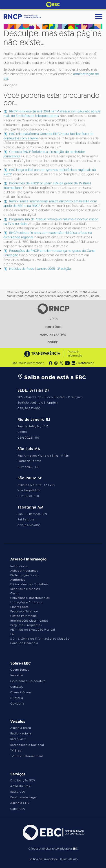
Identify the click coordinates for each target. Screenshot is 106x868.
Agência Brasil (21, 728)
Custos (15, 594)
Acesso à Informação (75, 354)
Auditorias (18, 580)
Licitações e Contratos (26, 602)
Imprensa (17, 675)
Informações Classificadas (29, 621)
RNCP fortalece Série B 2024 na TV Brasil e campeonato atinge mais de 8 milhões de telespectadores (52, 114)
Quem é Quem (21, 692)
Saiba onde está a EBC (52, 377)
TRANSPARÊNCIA (42, 354)
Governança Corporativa (28, 681)
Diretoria (17, 698)
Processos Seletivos (24, 611)
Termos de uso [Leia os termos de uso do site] (69, 859)
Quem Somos (20, 670)
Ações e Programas (24, 571)
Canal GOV (18, 809)
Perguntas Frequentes (26, 625)
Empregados (19, 607)
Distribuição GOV (23, 781)
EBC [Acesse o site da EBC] (75, 849)
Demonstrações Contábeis (29, 584)
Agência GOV (20, 803)
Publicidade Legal (24, 797)
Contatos (17, 687)
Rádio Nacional (21, 734)
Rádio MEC (18, 739)
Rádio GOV (18, 792)
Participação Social (24, 575)
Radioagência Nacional (27, 745)
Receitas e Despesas (25, 589)
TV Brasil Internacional (27, 756)
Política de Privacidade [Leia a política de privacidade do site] (43, 859)
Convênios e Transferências (30, 598)
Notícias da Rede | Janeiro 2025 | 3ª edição (40, 269)
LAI (13, 634)
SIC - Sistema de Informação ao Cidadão (40, 639)
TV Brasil (17, 751)
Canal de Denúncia (24, 643)
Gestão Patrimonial (24, 616)
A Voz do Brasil (21, 786)
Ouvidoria (17, 704)
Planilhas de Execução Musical (33, 630)
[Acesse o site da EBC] (53, 832)
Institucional (19, 566)
